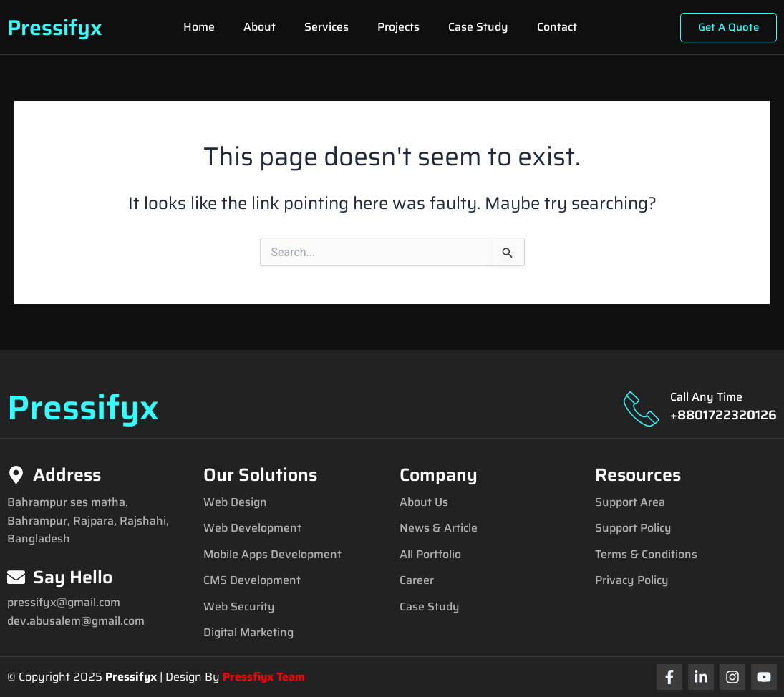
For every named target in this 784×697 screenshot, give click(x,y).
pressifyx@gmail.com (64, 602)
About (260, 27)
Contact (557, 27)
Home (199, 27)
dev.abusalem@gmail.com (76, 621)
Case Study (478, 27)
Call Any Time (706, 397)
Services (326, 27)
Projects (398, 27)
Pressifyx (55, 28)
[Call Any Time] (642, 409)
